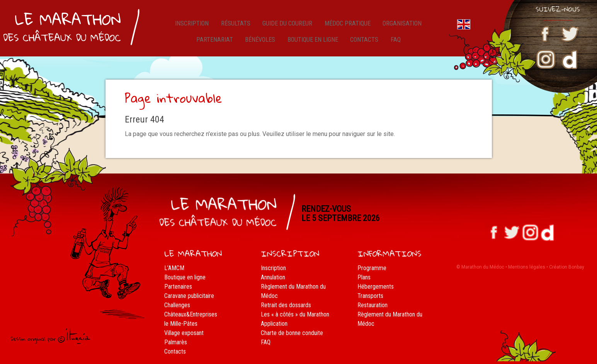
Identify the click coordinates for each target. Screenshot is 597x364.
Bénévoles (261, 44)
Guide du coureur (285, 25)
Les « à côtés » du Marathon (295, 314)
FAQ (394, 44)
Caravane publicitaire (189, 296)
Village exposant (184, 333)
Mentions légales (527, 267)
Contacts (365, 44)
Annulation (273, 277)
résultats (235, 25)
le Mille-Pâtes (181, 324)
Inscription (193, 25)
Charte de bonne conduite (292, 333)
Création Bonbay (567, 267)
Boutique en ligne (314, 44)
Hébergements (376, 287)
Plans (364, 277)
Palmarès (176, 342)
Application (274, 324)
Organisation (401, 25)
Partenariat (217, 44)
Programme (372, 268)
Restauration (372, 305)
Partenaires (178, 287)
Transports (370, 296)
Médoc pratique (346, 25)
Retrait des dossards (286, 305)
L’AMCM (174, 268)
